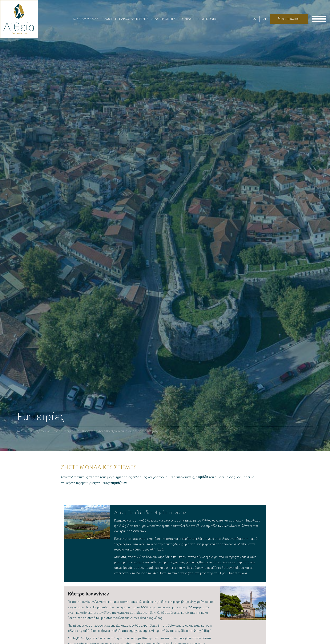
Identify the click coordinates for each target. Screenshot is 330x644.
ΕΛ (254, 20)
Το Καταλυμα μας (85, 19)
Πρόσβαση (186, 19)
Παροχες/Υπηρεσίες (134, 19)
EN (264, 20)
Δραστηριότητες (163, 19)
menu (319, 20)
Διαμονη (109, 19)
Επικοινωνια (206, 19)
